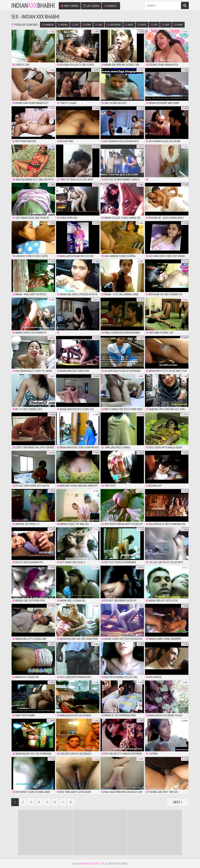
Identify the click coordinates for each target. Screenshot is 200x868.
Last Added (91, 6)
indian (63, 25)
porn (87, 25)
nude (129, 25)
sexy (166, 25)
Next (178, 802)
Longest (111, 6)
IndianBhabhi (33, 5)
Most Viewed (70, 6)
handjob (48, 25)
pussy (142, 25)
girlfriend (114, 25)
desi (154, 25)
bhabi (178, 25)
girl (99, 25)
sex (75, 25)
